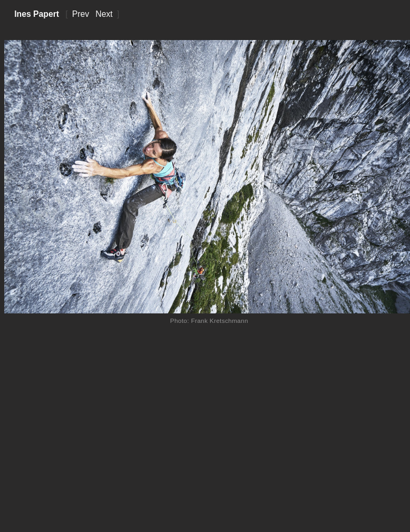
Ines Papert (37, 14)
